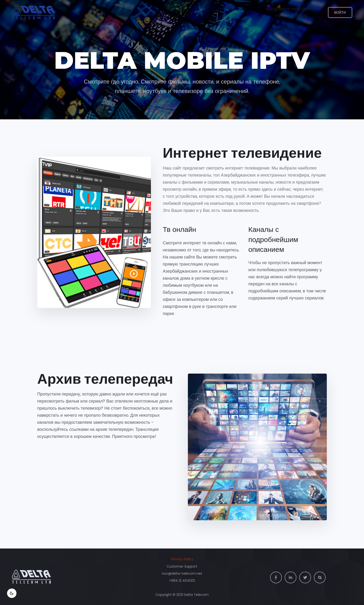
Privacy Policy (182, 559)
